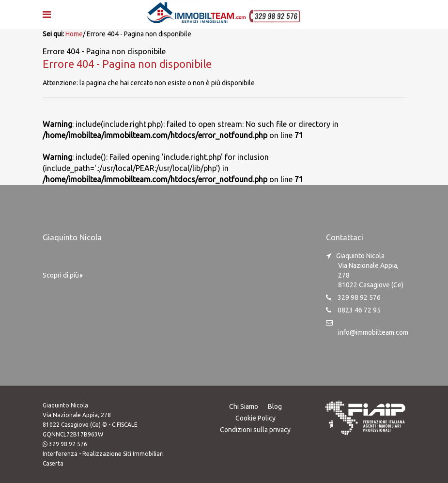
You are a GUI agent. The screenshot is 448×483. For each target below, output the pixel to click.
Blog (275, 406)
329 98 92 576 (68, 444)
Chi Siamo (244, 406)
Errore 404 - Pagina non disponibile (127, 64)
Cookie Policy (255, 418)
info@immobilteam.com (373, 332)
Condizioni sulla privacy (255, 430)
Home (74, 34)
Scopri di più (63, 275)
